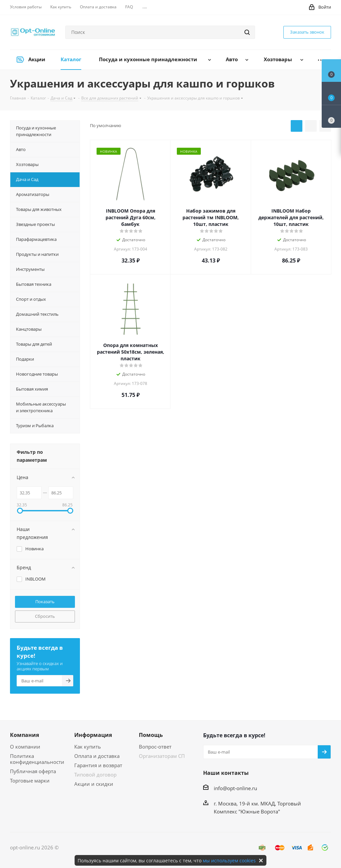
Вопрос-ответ (155, 747)
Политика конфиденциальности (37, 759)
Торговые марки (30, 781)
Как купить (88, 747)
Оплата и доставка (97, 756)
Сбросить (45, 616)
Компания (24, 735)
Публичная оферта (33, 771)
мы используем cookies (229, 861)
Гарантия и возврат (98, 765)
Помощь (151, 735)
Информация (93, 735)
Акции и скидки (94, 784)
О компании (25, 747)
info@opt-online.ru (235, 788)
